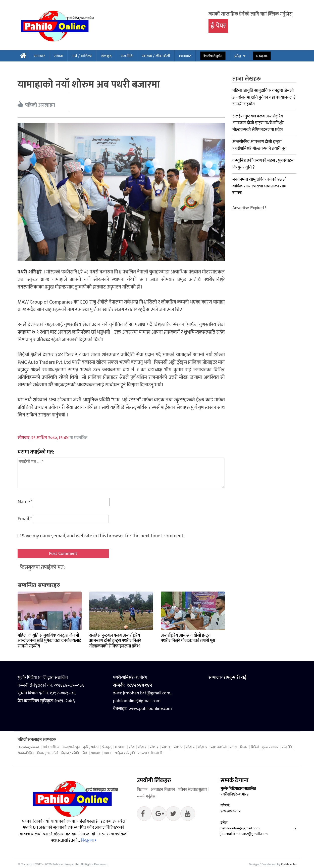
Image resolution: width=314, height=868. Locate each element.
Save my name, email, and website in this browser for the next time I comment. (103, 536)
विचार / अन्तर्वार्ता (48, 753)
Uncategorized (28, 747)
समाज (58, 56)
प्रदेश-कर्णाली (219, 747)
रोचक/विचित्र (26, 753)
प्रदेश (238, 56)
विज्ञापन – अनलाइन (150, 790)
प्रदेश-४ (178, 747)
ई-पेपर (218, 26)
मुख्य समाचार (270, 747)
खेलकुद (106, 56)
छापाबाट (185, 56)
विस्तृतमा (89, 840)
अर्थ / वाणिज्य (82, 56)
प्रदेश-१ (142, 747)
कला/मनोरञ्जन (71, 747)
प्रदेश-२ (154, 747)
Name (25, 502)
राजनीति (127, 56)
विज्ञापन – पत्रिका (176, 790)
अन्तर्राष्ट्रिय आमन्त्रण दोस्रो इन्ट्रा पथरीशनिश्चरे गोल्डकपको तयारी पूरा (188, 638)
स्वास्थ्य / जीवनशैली (156, 56)
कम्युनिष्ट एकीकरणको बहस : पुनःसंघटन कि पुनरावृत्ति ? (263, 164)
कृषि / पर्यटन (91, 747)
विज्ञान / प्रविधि (70, 753)
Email (25, 519)
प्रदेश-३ (166, 747)
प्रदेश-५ (190, 747)
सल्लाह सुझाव (197, 790)
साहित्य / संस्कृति (125, 753)
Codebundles (289, 864)
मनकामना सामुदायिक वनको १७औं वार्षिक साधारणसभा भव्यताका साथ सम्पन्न (259, 186)
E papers (262, 56)
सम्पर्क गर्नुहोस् (146, 796)
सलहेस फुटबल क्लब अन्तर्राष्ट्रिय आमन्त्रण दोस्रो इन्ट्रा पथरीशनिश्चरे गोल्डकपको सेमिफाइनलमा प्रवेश (115, 641)
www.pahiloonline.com (150, 709)
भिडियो (255, 747)
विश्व (85, 753)
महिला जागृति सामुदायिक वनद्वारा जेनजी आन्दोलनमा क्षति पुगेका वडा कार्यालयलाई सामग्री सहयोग (49, 641)
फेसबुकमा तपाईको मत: (42, 567)
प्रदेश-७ (202, 747)
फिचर (244, 747)
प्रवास (233, 747)
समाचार (39, 56)
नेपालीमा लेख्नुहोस (213, 56)
